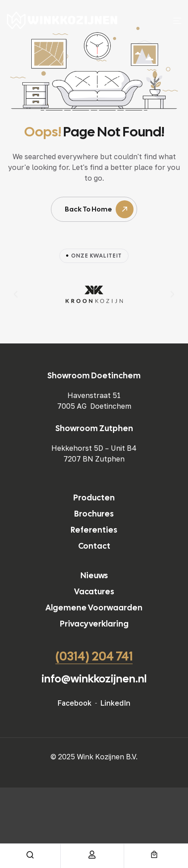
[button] (16, 294)
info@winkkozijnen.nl (94, 679)
